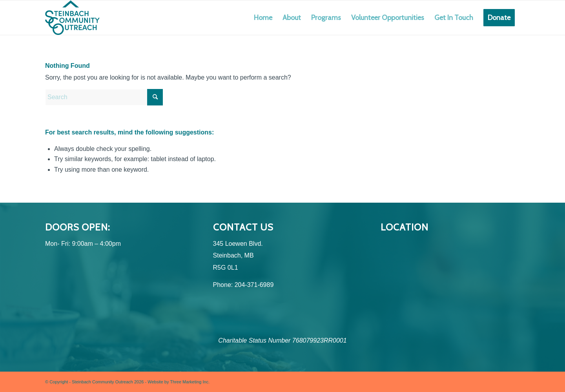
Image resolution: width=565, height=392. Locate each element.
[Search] (104, 97)
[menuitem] (263, 18)
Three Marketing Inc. (190, 382)
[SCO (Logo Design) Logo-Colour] (72, 18)
